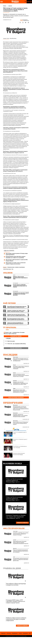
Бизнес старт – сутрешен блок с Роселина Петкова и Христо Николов (14, 333)
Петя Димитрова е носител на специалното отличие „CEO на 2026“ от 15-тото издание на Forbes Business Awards (21, 408)
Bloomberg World (13, 463)
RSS (30, 633)
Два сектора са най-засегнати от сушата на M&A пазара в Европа (17, 260)
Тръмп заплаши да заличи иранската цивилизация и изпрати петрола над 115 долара (21, 375)
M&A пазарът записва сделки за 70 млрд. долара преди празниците (17, 254)
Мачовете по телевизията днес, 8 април (15, 441)
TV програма (10, 327)
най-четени (9, 303)
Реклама (9, 633)
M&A (12, 269)
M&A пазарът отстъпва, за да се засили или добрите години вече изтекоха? (16, 263)
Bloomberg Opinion (16, 283)
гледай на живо (16, 336)
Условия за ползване (8, 636)
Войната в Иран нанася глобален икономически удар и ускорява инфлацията (16, 619)
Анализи (8, 273)
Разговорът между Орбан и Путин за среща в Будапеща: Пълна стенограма (21, 368)
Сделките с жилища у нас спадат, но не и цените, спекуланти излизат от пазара (21, 534)
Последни (10, 355)
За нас (20, 633)
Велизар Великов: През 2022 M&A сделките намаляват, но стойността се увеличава (16, 257)
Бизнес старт (15, 548)
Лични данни (17, 636)
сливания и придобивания (20, 267)
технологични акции (7, 269)
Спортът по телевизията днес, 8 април (15, 434)
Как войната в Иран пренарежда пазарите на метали (16, 584)
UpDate (14, 557)
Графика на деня (12, 568)
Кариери (3, 633)
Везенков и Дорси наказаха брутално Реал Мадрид (14, 455)
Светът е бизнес (16, 357)
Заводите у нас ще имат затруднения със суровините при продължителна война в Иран (20, 383)
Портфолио (15, 633)
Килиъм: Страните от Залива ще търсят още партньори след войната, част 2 (16, 517)
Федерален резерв (11, 267)
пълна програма (16, 348)
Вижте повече (22, 523)
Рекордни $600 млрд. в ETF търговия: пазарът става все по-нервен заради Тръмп (16, 601)
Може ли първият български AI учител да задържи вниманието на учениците (21, 551)
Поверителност (13, 636)
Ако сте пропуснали (14, 528)
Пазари (14, 389)
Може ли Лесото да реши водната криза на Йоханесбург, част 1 (14, 498)
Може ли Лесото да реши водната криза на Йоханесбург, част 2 (14, 480)
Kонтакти (25, 633)
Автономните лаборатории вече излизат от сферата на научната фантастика (21, 559)
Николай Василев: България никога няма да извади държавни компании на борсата (21, 542)
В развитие (15, 381)
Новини (14, 365)
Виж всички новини (16, 397)
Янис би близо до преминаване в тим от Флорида (15, 448)
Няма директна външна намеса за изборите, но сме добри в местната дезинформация (21, 360)
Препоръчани (13, 403)
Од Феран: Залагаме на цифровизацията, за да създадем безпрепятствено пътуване (20, 416)
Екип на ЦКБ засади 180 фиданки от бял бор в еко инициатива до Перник (21, 423)
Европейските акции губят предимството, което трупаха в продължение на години (20, 391)
